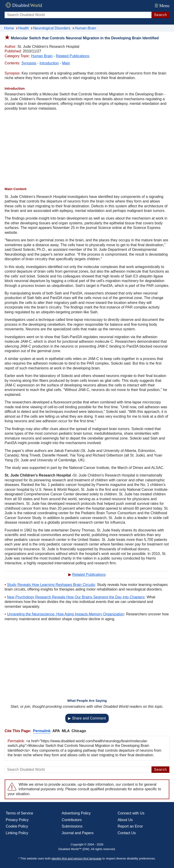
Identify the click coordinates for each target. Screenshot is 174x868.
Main (66, 63)
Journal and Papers (78, 833)
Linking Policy (17, 833)
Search (161, 15)
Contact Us (127, 833)
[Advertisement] (87, 149)
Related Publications (73, 56)
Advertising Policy (76, 813)
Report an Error (130, 826)
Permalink (42, 731)
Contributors (72, 820)
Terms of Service (19, 813)
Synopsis (29, 63)
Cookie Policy (17, 826)
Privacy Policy (17, 820)
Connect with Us (131, 813)
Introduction (49, 63)
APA (56, 731)
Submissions (72, 826)
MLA (66, 731)
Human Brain (42, 56)
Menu (161, 6)
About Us (125, 820)
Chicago (79, 731)
